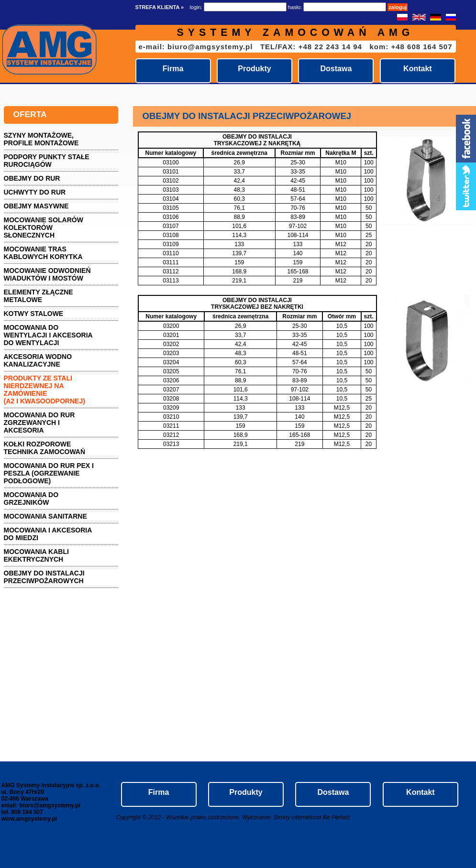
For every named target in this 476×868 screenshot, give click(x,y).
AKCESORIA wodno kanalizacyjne (38, 360)
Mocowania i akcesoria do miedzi (48, 534)
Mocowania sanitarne (45, 516)
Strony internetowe (297, 817)
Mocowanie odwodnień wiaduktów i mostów (47, 274)
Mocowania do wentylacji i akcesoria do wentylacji (48, 335)
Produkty (254, 69)
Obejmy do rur (32, 178)
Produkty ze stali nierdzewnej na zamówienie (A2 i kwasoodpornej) (44, 390)
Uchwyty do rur (35, 192)
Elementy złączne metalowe (39, 296)
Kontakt (418, 69)
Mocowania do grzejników (31, 499)
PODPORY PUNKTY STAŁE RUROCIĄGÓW (47, 161)
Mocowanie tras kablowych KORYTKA (43, 253)
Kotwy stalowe (34, 314)
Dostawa (336, 69)
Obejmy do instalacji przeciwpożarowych (44, 577)
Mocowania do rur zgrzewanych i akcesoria (39, 423)
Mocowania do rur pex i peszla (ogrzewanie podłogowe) (49, 473)
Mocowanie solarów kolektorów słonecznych (44, 228)
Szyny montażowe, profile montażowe (41, 139)
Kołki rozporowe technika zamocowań (45, 448)
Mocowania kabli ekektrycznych (36, 555)
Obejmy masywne (36, 206)
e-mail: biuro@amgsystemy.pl (196, 47)
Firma (173, 69)
